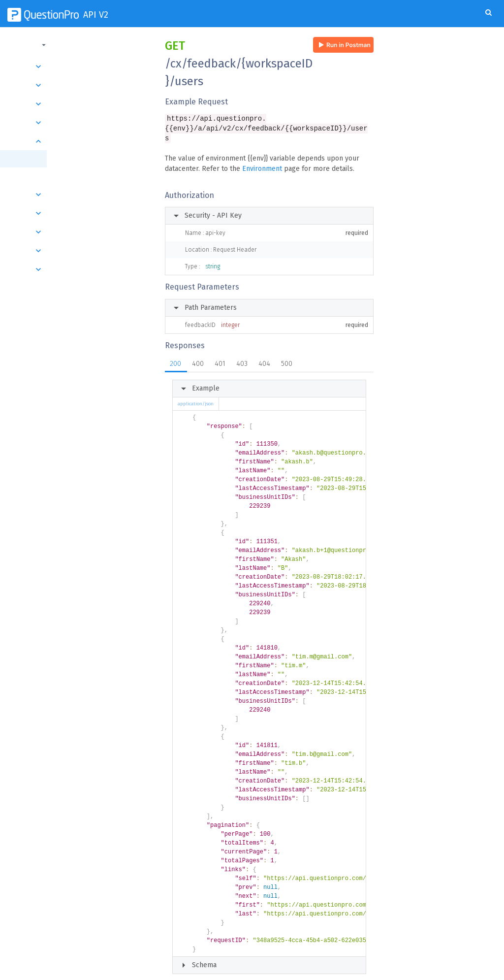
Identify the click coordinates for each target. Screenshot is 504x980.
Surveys (78, 85)
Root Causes (78, 251)
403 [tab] (242, 355)
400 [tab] (198, 355)
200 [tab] (175, 355)
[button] (76, 45)
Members (78, 269)
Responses (78, 123)
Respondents (78, 232)
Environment (262, 160)
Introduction (78, 66)
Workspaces (78, 213)
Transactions (78, 104)
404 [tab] (264, 355)
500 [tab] (287, 355)
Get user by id (43, 176)
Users (78, 141)
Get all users (43, 159)
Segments (78, 195)
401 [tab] (220, 355)
